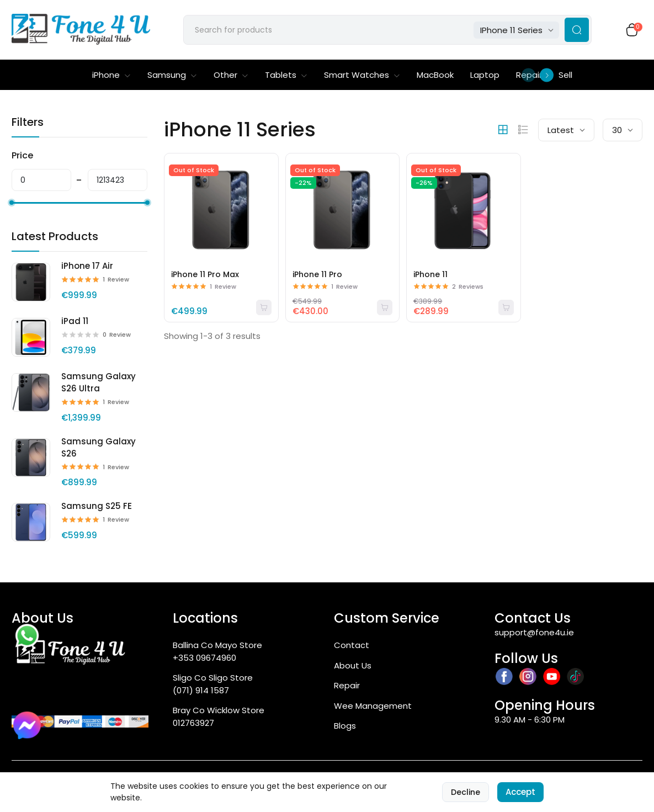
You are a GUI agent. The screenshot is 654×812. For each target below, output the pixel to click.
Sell (565, 75)
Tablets (286, 75)
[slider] (12, 203)
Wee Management (373, 706)
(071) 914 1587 (201, 690)
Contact (352, 645)
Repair (347, 685)
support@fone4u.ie (534, 632)
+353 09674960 (204, 658)
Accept (520, 792)
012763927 (193, 723)
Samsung (172, 75)
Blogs (345, 726)
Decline (466, 792)
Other (231, 75)
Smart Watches (362, 75)
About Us (353, 665)
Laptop (485, 75)
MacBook (435, 75)
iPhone (111, 75)
